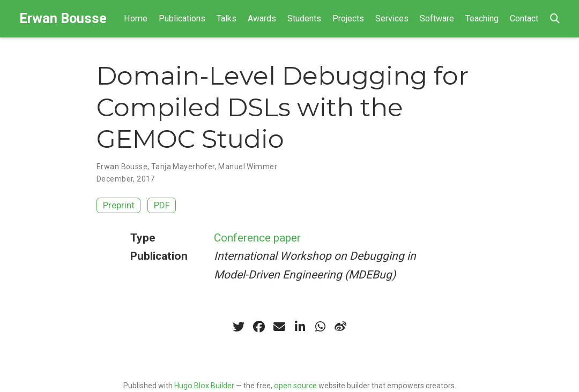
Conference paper (257, 238)
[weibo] (340, 327)
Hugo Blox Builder (204, 386)
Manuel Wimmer (247, 167)
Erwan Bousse (63, 18)
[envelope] (279, 327)
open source (295, 386)
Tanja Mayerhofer (183, 167)
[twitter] (239, 327)
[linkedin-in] (300, 327)
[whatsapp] (320, 327)
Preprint (119, 205)
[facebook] (259, 327)
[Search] (555, 19)
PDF (162, 205)
